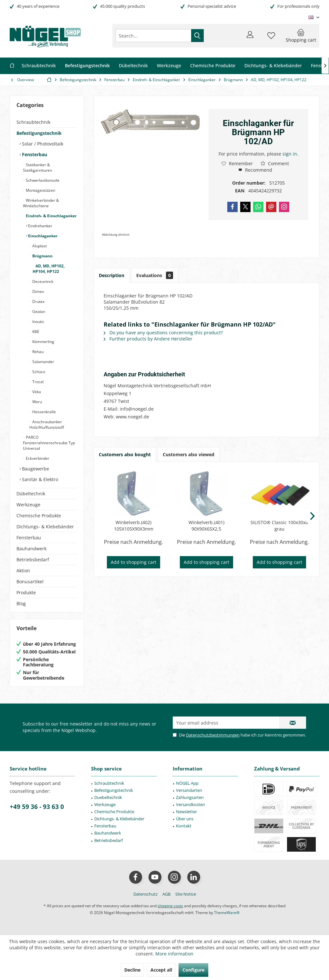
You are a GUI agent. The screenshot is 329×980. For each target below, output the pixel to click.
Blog (21, 603)
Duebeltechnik (108, 797)
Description (112, 275)
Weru (37, 402)
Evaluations (155, 275)
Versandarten (189, 790)
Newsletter (186, 812)
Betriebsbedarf (33, 560)
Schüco (38, 372)
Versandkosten (190, 804)
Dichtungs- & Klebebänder (45, 527)
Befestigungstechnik (39, 133)
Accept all (161, 970)
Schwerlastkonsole (42, 180)
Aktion (23, 571)
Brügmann (42, 256)
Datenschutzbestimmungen (213, 735)
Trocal (37, 382)
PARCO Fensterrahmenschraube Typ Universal (49, 443)
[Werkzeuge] (169, 66)
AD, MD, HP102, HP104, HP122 (49, 269)
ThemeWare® (227, 913)
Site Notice (186, 894)
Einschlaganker (42, 236)
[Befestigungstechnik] (87, 66)
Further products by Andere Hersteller (148, 339)
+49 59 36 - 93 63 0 (37, 807)
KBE (35, 332)
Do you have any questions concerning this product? (163, 333)
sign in (290, 154)
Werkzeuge (28, 505)
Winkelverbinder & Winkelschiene (41, 203)
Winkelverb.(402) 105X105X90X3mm (134, 526)
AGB (166, 894)
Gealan (38, 312)
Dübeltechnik (31, 494)
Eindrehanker (40, 226)
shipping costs (170, 906)
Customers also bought (125, 454)
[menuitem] (301, 36)
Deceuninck (42, 281)
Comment (275, 163)
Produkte (26, 592)
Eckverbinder (37, 458)
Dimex (38, 291)
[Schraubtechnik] (39, 66)
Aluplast (39, 246)
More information (174, 954)
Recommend (255, 170)
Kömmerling (43, 342)
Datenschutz (145, 894)
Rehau (37, 352)
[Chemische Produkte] (213, 66)
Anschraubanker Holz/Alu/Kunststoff (47, 425)
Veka (36, 392)
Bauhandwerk (31, 549)
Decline (132, 970)
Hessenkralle (44, 412)
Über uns (185, 819)
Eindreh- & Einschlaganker (51, 216)
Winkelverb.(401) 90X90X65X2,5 (206, 526)
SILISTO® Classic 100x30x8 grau (279, 526)
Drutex (38, 302)
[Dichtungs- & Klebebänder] (273, 66)
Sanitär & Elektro (39, 479)
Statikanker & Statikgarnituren (37, 167)
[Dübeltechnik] (133, 66)
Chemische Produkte (39, 516)
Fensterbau (34, 154)
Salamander (43, 362)
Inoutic (38, 322)
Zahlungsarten (190, 797)
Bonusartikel (30, 582)
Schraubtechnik (33, 122)
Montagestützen (40, 190)
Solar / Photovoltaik (42, 144)
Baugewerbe (35, 469)
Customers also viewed (189, 454)
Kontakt (184, 826)
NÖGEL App (187, 783)
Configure (193, 970)
